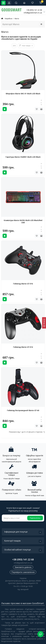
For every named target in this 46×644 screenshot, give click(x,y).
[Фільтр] (44, 323)
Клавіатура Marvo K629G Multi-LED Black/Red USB (23, 221)
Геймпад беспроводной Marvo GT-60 (23, 410)
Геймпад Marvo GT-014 (23, 347)
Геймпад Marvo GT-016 (23, 284)
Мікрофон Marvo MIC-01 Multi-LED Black (23, 94)
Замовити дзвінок (23, 567)
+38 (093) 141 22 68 (34, 10)
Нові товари (26, 46)
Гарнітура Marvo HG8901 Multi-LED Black (23, 157)
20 (14, 46)
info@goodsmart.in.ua (33, 13)
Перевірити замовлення (23, 572)
